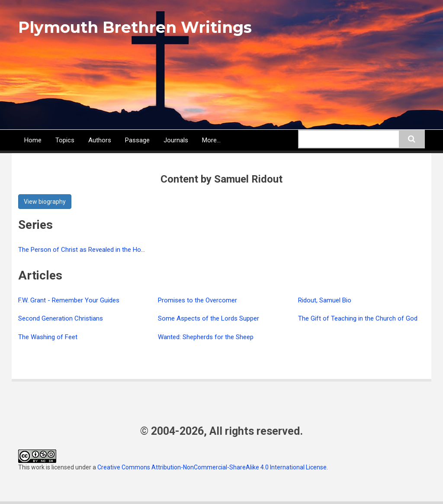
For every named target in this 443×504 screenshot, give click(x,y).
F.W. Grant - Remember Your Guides (69, 300)
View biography (45, 202)
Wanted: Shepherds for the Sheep (206, 337)
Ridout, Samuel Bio (325, 300)
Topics (65, 140)
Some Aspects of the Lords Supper (209, 318)
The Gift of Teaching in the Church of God (358, 318)
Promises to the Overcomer (197, 300)
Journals (176, 140)
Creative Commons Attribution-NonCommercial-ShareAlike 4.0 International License (212, 467)
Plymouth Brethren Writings (135, 27)
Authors (100, 140)
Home (33, 140)
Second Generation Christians (61, 318)
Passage (137, 140)
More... (211, 140)
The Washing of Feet (48, 337)
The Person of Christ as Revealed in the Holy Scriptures (97, 250)
